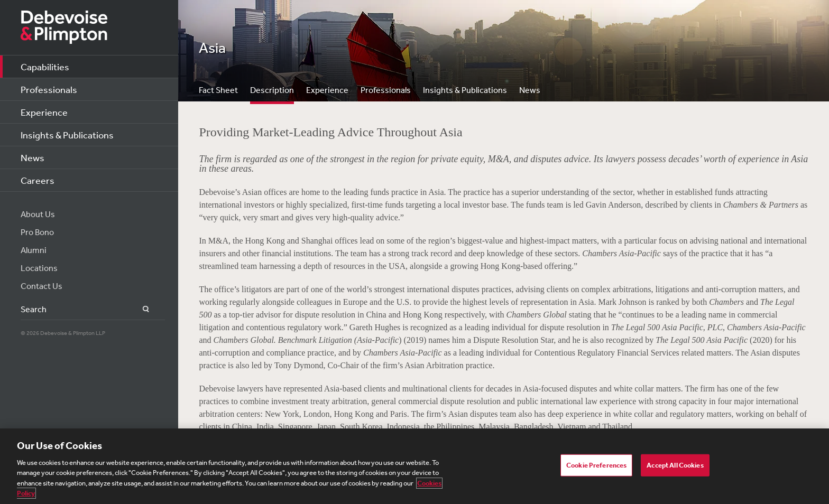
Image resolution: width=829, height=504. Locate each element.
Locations (39, 268)
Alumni (34, 250)
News (33, 157)
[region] (414, 466)
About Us (38, 214)
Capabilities (45, 67)
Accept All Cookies (675, 465)
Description (272, 90)
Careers (38, 180)
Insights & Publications (67, 135)
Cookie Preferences (596, 465)
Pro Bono (37, 232)
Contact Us (42, 286)
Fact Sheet (218, 90)
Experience (44, 112)
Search (140, 309)
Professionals (49, 89)
